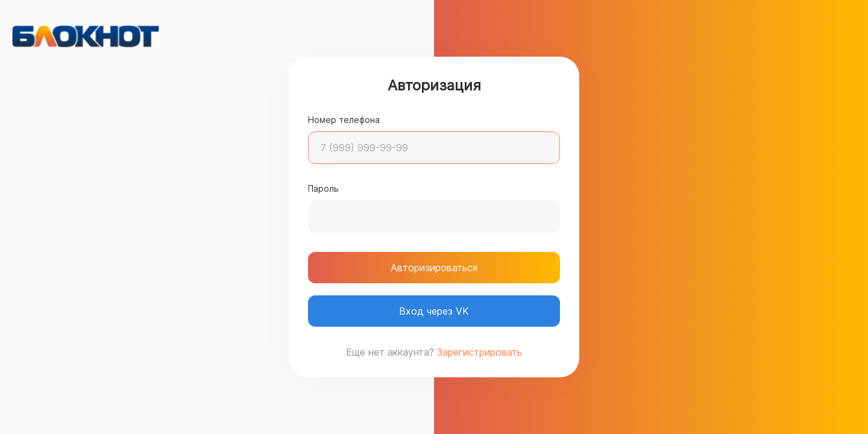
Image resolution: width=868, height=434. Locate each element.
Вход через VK (434, 311)
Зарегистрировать (480, 352)
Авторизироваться (434, 268)
